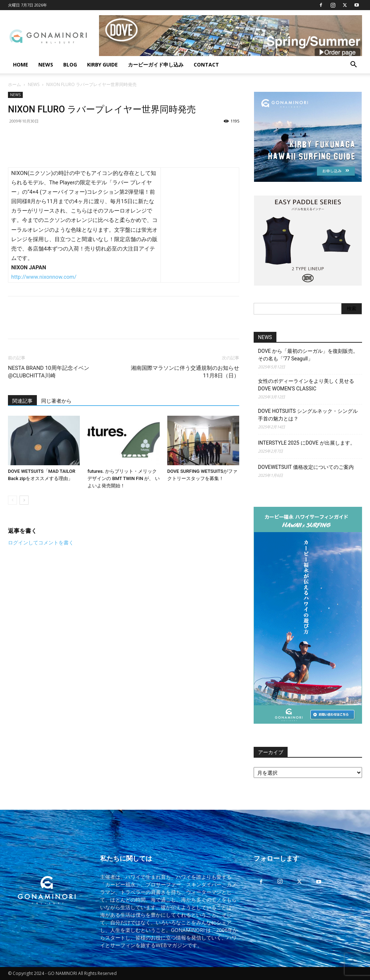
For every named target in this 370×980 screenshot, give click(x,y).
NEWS (46, 65)
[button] (353, 65)
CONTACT (206, 65)
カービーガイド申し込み (156, 65)
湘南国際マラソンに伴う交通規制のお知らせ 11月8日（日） (185, 372)
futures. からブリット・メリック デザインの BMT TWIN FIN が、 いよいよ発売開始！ (123, 478)
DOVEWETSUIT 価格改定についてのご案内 (306, 467)
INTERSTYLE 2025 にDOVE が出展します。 (307, 443)
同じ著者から (56, 401)
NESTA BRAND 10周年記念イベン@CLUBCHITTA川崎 (49, 372)
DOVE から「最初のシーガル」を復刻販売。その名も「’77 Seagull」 (308, 355)
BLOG (70, 65)
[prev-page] (12, 500)
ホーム (14, 84)
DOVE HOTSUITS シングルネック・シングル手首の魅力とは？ (308, 415)
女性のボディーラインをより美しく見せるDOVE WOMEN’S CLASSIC (306, 385)
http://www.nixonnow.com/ (44, 277)
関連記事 (22, 401)
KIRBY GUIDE (102, 65)
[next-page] (24, 500)
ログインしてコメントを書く (41, 543)
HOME (21, 65)
